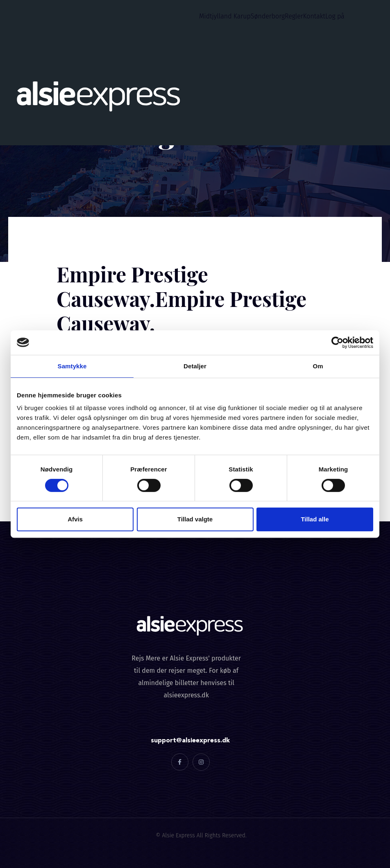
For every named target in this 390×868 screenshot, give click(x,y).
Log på (335, 16)
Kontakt (314, 16)
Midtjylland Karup (225, 16)
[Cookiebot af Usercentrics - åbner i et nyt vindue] (337, 343)
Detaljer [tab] (195, 366)
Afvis (75, 519)
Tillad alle (315, 519)
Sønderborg (268, 16)
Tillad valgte (195, 519)
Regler (294, 16)
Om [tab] (318, 366)
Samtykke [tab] (72, 366)
